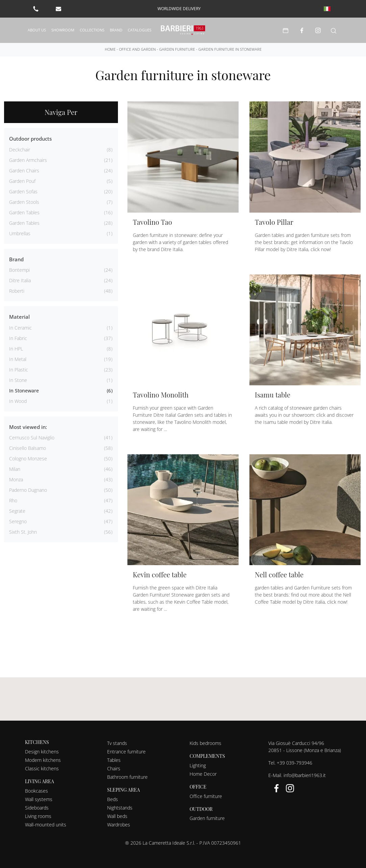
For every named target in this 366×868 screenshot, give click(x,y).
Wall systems (39, 797)
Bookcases (36, 788)
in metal (18, 356)
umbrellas (20, 231)
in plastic (19, 367)
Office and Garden (137, 46)
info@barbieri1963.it (305, 773)
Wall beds (117, 813)
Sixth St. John (23, 529)
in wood (18, 398)
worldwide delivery (179, 9)
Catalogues (140, 29)
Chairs (114, 766)
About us (37, 29)
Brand (116, 29)
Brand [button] (16, 257)
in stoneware (24, 388)
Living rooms (38, 813)
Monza (16, 477)
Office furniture (206, 793)
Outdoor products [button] (30, 136)
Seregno (18, 519)
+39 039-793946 (295, 760)
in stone (18, 377)
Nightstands (120, 805)
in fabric (18, 335)
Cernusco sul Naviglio (32, 435)
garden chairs (24, 168)
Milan (15, 466)
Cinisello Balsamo (28, 445)
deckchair (20, 147)
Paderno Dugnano (28, 487)
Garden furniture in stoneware (230, 46)
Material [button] (19, 314)
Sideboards (37, 805)
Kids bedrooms (205, 740)
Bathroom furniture (127, 774)
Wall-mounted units (46, 822)
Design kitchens (42, 749)
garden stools (24, 199)
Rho (13, 498)
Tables (114, 757)
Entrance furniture (126, 749)
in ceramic (20, 325)
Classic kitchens (42, 766)
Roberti (17, 288)
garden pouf (22, 178)
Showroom (63, 29)
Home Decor (203, 771)
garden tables (24, 210)
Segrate (17, 508)
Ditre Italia (20, 278)
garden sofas (23, 189)
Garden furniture (177, 46)
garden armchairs (28, 157)
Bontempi (19, 267)
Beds (113, 797)
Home (110, 46)
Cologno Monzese (28, 456)
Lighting (198, 763)
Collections (92, 29)
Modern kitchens (43, 757)
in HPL (16, 346)
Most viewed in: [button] (28, 424)
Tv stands (117, 740)
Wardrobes (119, 822)
